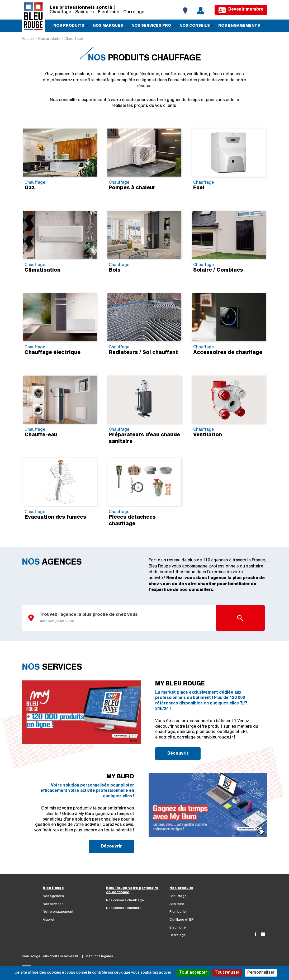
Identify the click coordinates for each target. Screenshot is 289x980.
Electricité (178, 928)
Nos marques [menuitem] (108, 26)
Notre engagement (58, 912)
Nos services (53, 904)
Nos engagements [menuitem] (239, 27)
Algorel (48, 920)
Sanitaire (177, 904)
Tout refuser (227, 973)
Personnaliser (261, 973)
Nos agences (53, 896)
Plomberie (178, 912)
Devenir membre (241, 10)
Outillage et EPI (182, 920)
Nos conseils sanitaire (124, 908)
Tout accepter (193, 973)
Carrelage (178, 935)
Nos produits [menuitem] (69, 27)
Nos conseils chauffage (125, 900)
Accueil (28, 39)
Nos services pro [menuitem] (151, 27)
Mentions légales (99, 956)
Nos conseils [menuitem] (195, 27)
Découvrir (178, 754)
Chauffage (178, 896)
